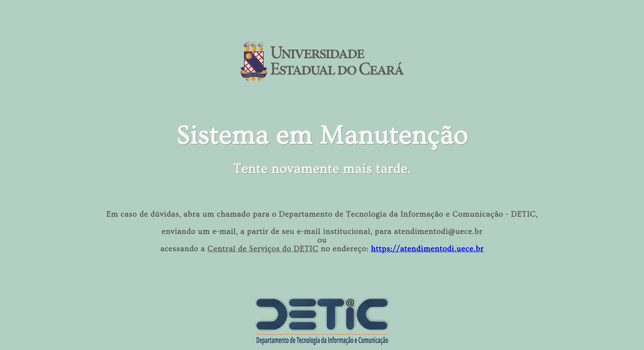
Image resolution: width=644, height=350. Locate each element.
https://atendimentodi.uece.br (427, 249)
